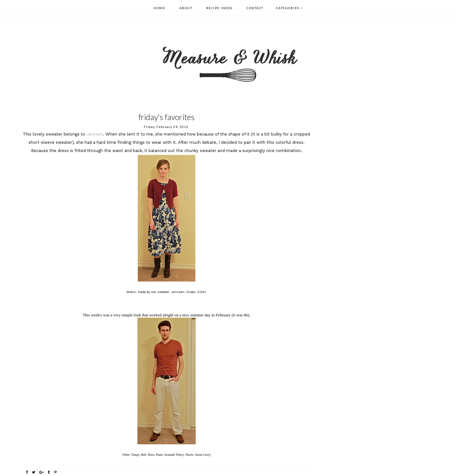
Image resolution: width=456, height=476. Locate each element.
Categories (288, 8)
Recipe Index (219, 8)
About (186, 8)
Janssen (95, 134)
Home (159, 8)
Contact (255, 8)
